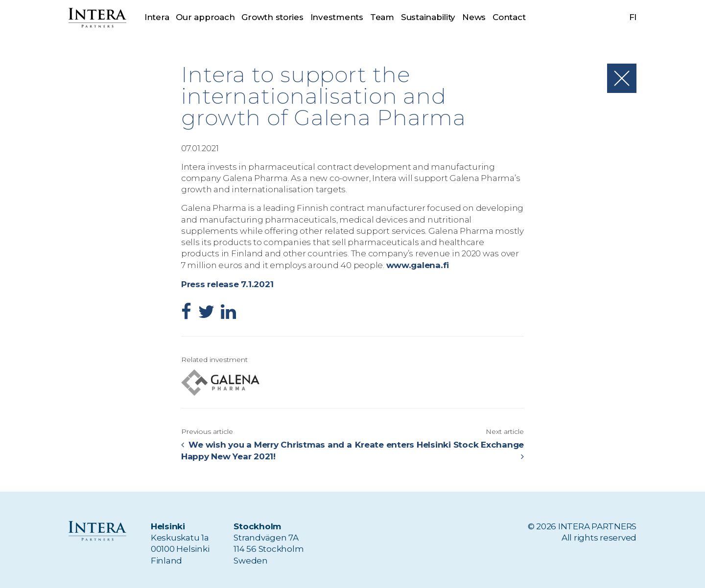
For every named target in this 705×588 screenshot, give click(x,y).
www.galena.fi (417, 265)
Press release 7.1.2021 (227, 283)
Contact (509, 17)
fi (633, 17)
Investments (337, 17)
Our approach (205, 17)
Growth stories (272, 17)
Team (382, 17)
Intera (157, 17)
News (474, 17)
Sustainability (428, 17)
